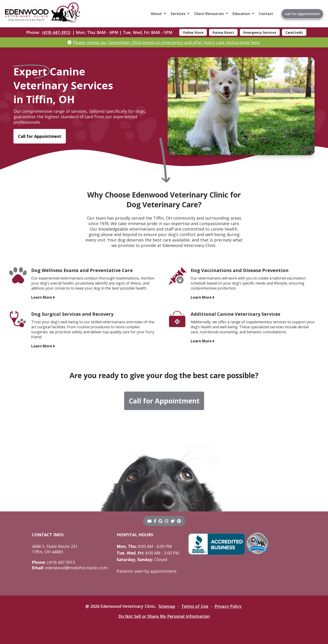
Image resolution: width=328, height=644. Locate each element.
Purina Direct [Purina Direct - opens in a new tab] (223, 32)
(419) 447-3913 (56, 32)
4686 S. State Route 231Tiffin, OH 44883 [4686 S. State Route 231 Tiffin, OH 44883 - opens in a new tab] (55, 549)
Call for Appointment (302, 14)
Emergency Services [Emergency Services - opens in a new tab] (260, 32)
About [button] (156, 14)
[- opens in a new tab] (155, 521)
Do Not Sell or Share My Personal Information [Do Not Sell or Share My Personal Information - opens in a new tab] (164, 616)
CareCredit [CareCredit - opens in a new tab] (294, 32)
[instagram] (167, 521)
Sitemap (167, 606)
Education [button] (241, 14)
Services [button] (178, 14)
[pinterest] (179, 521)
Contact (266, 14)
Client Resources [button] (209, 14)
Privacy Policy (228, 606)
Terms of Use (195, 606)
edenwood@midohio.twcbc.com (70, 568)
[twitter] (173, 521)
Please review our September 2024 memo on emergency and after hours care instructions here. (167, 42)
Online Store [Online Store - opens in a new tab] (193, 32)
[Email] (149, 521)
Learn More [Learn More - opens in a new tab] (42, 297)
